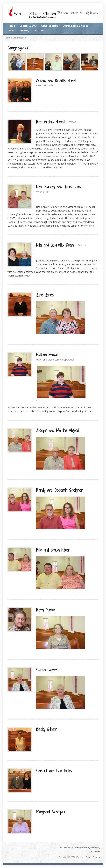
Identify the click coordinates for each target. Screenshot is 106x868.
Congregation (49, 26)
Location (39, 31)
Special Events (28, 26)
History (25, 31)
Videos (12, 31)
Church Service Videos (75, 26)
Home (11, 26)
